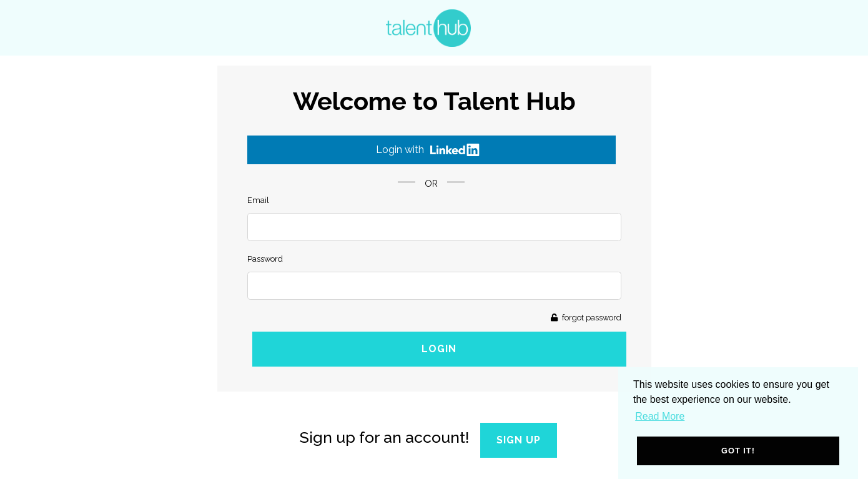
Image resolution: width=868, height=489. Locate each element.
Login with (428, 150)
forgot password (591, 318)
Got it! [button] (738, 451)
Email (258, 200)
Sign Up (519, 440)
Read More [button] (660, 416)
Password (265, 259)
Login (439, 349)
